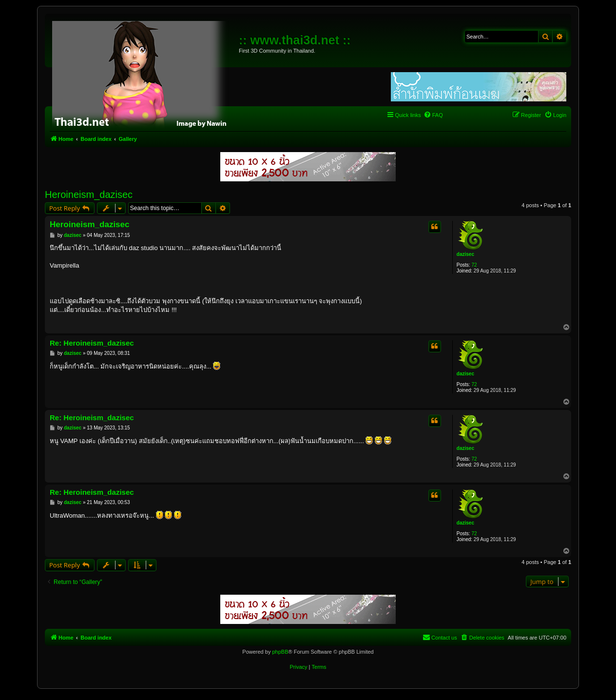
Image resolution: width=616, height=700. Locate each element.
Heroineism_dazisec (89, 194)
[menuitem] (433, 115)
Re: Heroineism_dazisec (92, 343)
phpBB (280, 652)
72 (474, 265)
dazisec (465, 254)
